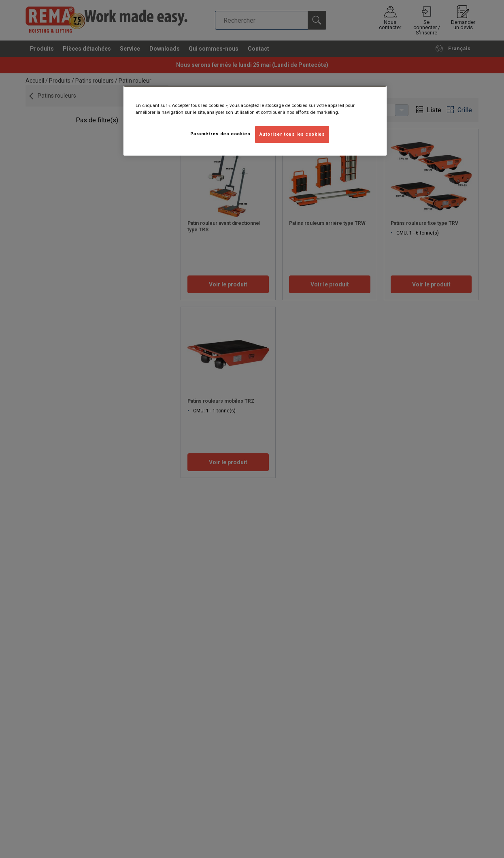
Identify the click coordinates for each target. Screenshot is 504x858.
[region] (255, 121)
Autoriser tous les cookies (292, 134)
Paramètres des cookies (220, 134)
